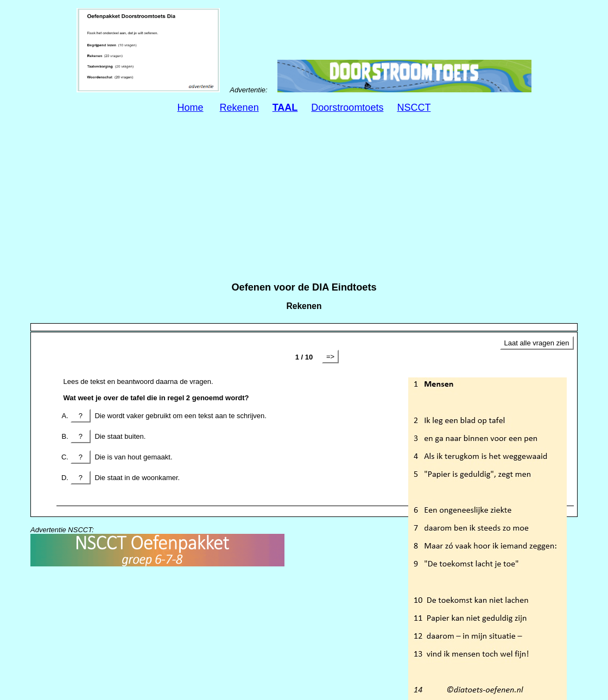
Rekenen (239, 108)
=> (330, 357)
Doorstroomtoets (347, 108)
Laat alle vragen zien (537, 343)
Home (191, 108)
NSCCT (414, 108)
